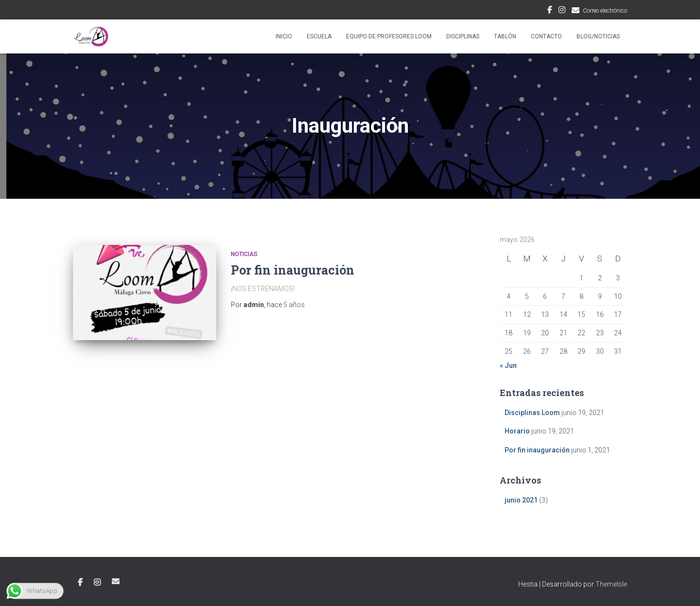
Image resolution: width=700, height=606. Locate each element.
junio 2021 (521, 500)
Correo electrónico (605, 11)
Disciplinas (463, 36)
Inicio (284, 36)
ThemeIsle (611, 584)
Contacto (546, 36)
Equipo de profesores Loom (389, 36)
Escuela (319, 36)
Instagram (562, 11)
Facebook (550, 11)
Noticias (244, 254)
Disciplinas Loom (532, 413)
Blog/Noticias (598, 36)
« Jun (508, 365)
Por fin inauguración (293, 270)
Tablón (505, 36)
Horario (517, 431)
